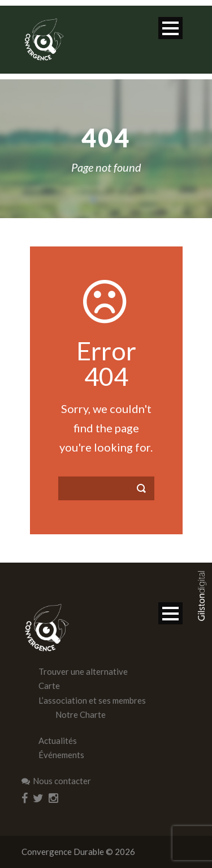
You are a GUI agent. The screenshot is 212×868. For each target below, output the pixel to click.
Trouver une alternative (83, 671)
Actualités (58, 741)
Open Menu (170, 28)
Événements (61, 755)
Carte (49, 686)
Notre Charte (81, 714)
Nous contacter (56, 781)
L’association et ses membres (92, 700)
